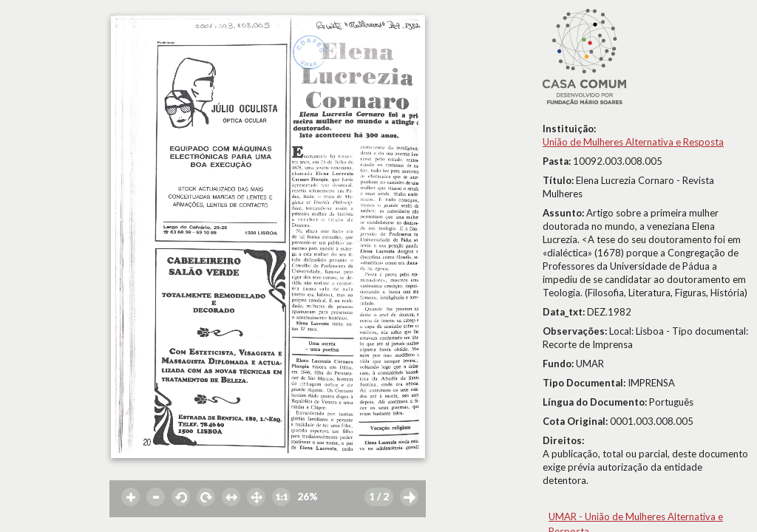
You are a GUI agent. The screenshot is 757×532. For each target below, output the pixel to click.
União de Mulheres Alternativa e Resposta (633, 142)
